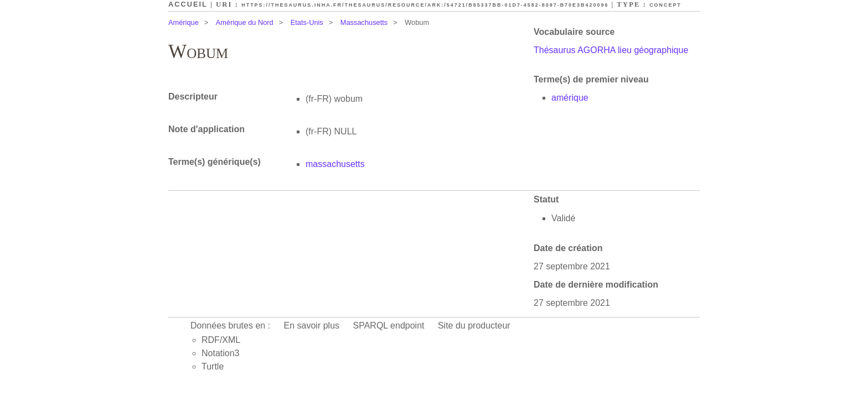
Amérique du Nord (245, 22)
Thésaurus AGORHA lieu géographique (611, 50)
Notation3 (221, 353)
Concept (665, 5)
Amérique (184, 22)
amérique (570, 98)
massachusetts (335, 164)
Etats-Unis (307, 22)
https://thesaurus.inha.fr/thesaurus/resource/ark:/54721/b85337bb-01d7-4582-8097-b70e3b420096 (425, 5)
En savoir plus (312, 326)
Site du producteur (474, 326)
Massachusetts (364, 22)
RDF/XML (221, 340)
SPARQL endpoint (389, 326)
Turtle (213, 366)
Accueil (188, 4)
